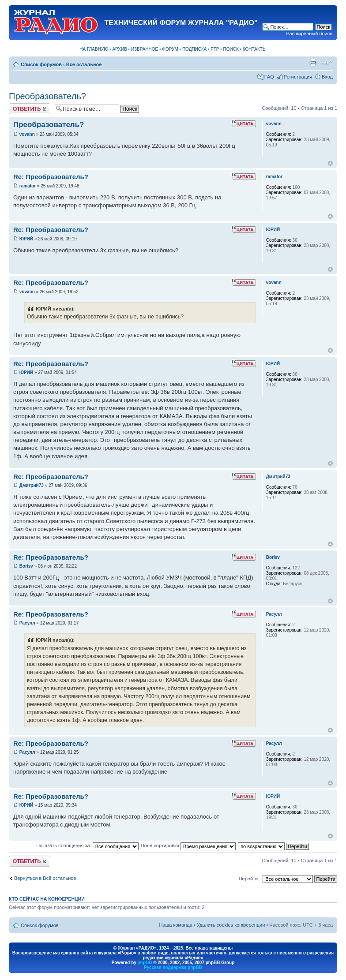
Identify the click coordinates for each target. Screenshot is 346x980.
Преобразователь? (47, 96)
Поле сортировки (188, 845)
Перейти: (249, 879)
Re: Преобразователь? (51, 177)
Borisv (26, 566)
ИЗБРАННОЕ (145, 49)
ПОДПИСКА (195, 49)
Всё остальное (84, 64)
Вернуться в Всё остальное (45, 878)
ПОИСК (231, 49)
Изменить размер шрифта (326, 63)
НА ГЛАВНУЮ (94, 49)
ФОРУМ (170, 49)
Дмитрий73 (32, 485)
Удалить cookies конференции (231, 925)
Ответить (30, 109)
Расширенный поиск (309, 34)
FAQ (269, 77)
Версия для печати (313, 63)
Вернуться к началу (330, 163)
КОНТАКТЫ (255, 49)
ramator (28, 186)
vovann (27, 134)
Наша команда (175, 925)
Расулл (27, 623)
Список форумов (41, 64)
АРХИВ (119, 49)
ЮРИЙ (26, 239)
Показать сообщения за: (87, 845)
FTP (215, 49)
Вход (327, 77)
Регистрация (298, 77)
